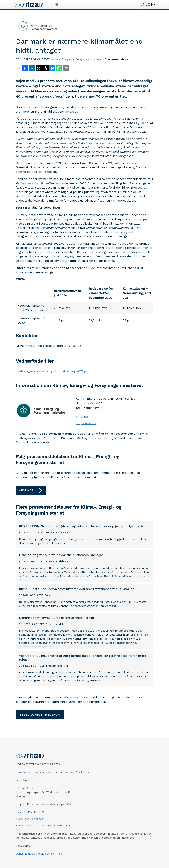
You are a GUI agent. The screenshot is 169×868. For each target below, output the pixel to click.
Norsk (40, 854)
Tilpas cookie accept (29, 819)
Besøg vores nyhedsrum (40, 715)
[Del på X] (39, 69)
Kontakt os (23, 772)
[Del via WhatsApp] (59, 69)
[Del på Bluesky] (52, 69)
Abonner (31, 490)
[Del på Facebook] (25, 69)
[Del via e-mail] (66, 69)
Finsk (59, 854)
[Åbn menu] (57, 4)
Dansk (20, 854)
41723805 (83, 417)
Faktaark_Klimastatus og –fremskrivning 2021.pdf (52, 371)
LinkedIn (21, 812)
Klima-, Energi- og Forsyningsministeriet (77, 59)
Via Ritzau (83, 772)
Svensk (49, 854)
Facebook (34, 812)
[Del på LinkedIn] (32, 69)
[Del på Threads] (45, 69)
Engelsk (30, 854)
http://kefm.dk (86, 423)
